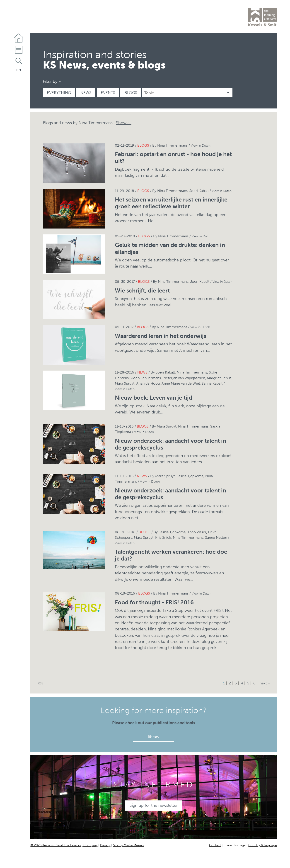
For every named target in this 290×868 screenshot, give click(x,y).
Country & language (263, 845)
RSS (41, 683)
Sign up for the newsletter (154, 805)
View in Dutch (201, 145)
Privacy (105, 845)
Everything (59, 93)
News (86, 93)
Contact (215, 845)
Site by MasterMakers (128, 845)
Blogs (131, 93)
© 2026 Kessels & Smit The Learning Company (64, 845)
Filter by (50, 81)
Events (108, 93)
